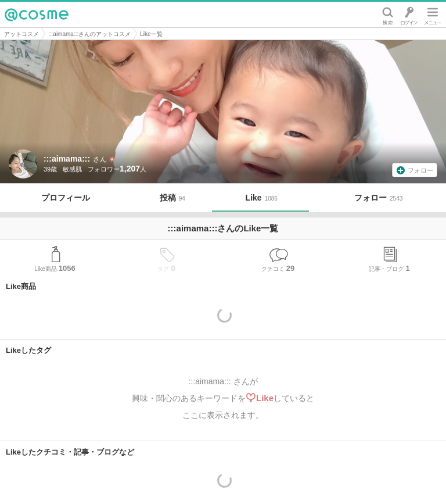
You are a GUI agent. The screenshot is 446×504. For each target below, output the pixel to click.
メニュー (433, 15)
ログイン (409, 15)
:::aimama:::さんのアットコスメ (89, 34)
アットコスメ (21, 34)
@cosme (37, 15)
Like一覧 (151, 34)
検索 (388, 15)
